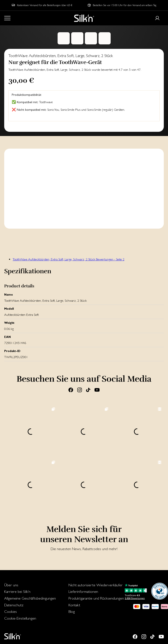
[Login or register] (157, 18)
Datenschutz (14, 605)
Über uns (11, 585)
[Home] (84, 18)
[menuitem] (30, 585)
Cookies (10, 611)
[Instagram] (80, 390)
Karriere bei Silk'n (17, 591)
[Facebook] (71, 390)
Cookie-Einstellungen (20, 618)
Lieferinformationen (83, 591)
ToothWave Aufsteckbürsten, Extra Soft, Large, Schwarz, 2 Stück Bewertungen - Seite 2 (68, 259)
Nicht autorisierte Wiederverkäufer (96, 585)
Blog (72, 611)
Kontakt (74, 605)
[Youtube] (97, 390)
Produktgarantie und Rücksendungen (96, 598)
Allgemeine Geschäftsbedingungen (30, 598)
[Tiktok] (88, 390)
